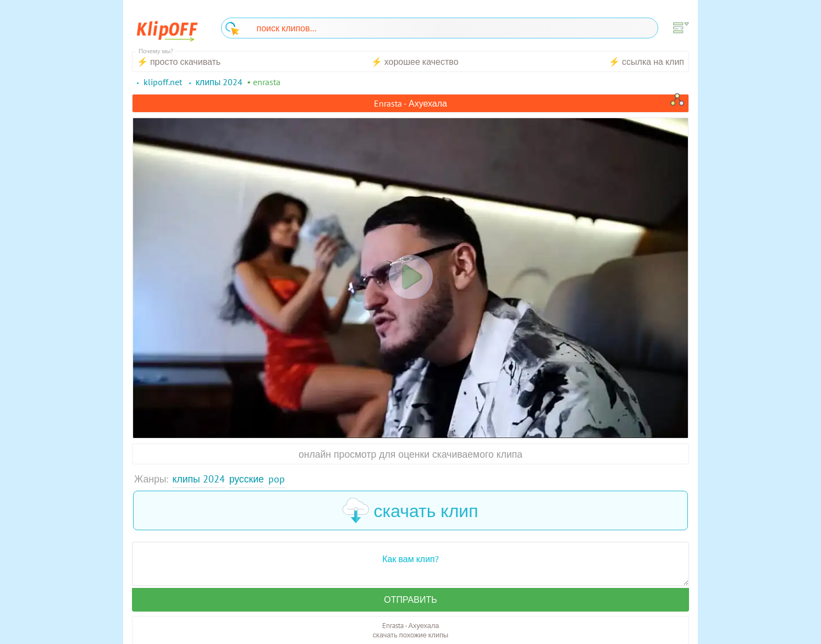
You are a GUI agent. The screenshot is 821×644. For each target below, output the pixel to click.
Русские (247, 479)
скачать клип (410, 510)
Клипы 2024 (199, 479)
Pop (277, 479)
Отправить (410, 599)
